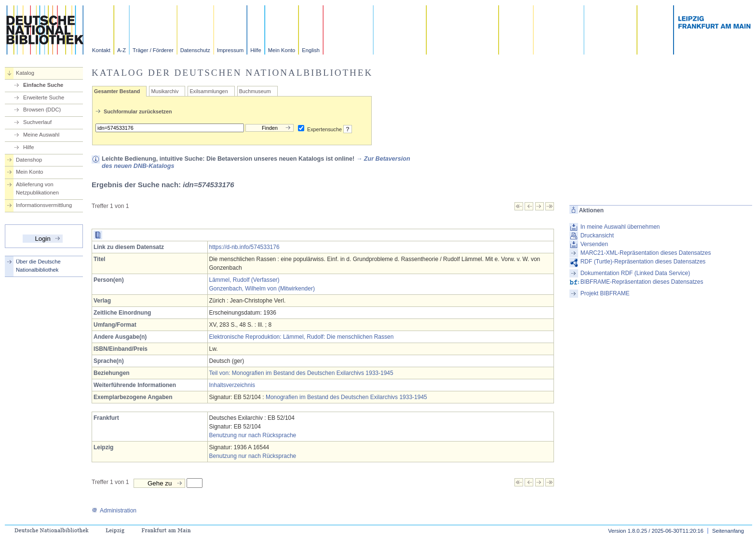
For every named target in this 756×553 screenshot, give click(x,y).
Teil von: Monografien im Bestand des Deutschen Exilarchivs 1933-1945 (301, 373)
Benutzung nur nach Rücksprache (253, 435)
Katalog (25, 73)
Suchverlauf (37, 122)
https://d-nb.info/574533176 (244, 247)
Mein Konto (282, 50)
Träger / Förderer (153, 50)
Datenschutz (195, 50)
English (311, 50)
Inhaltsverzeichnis (232, 385)
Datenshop (29, 160)
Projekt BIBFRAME (605, 293)
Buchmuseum (255, 91)
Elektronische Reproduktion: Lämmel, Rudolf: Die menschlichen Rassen (302, 337)
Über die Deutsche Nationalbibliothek (38, 266)
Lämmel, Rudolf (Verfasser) (244, 280)
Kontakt (101, 50)
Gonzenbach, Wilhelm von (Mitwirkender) (262, 289)
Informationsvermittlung (44, 205)
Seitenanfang (728, 531)
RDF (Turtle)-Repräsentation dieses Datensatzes (643, 262)
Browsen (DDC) (42, 110)
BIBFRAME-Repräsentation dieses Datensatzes (642, 282)
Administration (114, 511)
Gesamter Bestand (117, 91)
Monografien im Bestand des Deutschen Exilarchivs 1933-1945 (346, 397)
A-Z (121, 50)
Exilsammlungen (209, 91)
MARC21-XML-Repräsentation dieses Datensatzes (646, 253)
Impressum (230, 50)
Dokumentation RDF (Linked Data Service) (635, 273)
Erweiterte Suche (44, 97)
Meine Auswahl (41, 135)
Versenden (594, 244)
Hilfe (256, 50)
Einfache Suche (43, 85)
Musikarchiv (165, 91)
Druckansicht (597, 235)
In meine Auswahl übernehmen (620, 227)
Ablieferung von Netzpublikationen (37, 188)
